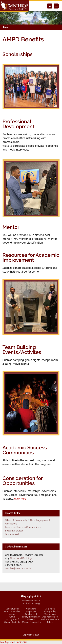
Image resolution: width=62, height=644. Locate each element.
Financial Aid (12, 534)
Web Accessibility (50, 617)
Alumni (12, 617)
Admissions (11, 524)
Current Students (12, 622)
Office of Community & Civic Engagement (27, 520)
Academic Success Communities (23, 527)
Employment (31, 614)
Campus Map (31, 611)
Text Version (50, 614)
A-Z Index (50, 609)
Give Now (31, 619)
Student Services (14, 531)
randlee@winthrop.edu (18, 568)
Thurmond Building (21, 558)
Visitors (12, 614)
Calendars (31, 609)
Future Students (12, 609)
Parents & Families (12, 611)
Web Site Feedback (50, 619)
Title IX (50, 622)
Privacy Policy (50, 611)
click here (20, 499)
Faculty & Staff (12, 619)
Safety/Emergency (31, 617)
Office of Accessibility (31, 622)
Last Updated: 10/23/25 (13, 642)
